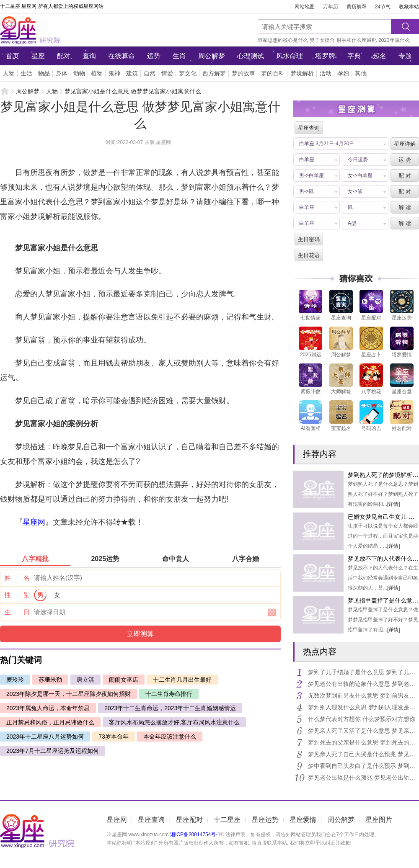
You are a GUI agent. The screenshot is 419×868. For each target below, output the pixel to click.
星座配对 (189, 820)
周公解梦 (212, 56)
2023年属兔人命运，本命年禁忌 (48, 708)
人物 (9, 73)
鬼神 (114, 73)
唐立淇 (85, 680)
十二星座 (227, 820)
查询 (89, 56)
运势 (154, 56)
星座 (38, 56)
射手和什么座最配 (357, 40)
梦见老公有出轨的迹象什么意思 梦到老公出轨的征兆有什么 (363, 684)
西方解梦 (214, 73)
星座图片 (379, 820)
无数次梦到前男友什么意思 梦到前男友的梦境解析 (363, 695)
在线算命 (122, 56)
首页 (13, 56)
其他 (361, 73)
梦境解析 (302, 73)
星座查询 (151, 820)
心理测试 (251, 56)
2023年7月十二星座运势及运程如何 (53, 751)
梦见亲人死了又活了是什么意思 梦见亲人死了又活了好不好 (363, 731)
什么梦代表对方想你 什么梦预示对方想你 (362, 719)
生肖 (179, 56)
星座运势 (265, 820)
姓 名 (17, 578)
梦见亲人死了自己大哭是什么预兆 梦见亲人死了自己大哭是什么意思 (363, 754)
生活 (26, 73)
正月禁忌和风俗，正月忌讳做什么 (50, 722)
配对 (64, 56)
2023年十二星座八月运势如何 (45, 737)
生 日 (17, 612)
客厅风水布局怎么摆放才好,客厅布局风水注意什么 (174, 722)
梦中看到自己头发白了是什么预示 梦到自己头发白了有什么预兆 (363, 766)
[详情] (394, 504)
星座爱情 (303, 820)
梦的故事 (243, 73)
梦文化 (188, 73)
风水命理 (290, 56)
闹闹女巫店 (124, 680)
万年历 (331, 7)
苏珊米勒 (50, 680)
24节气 (383, 7)
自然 (150, 73)
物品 (44, 73)
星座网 (57, 30)
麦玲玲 (15, 680)
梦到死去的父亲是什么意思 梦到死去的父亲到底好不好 (363, 742)
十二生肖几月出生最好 (182, 680)
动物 (79, 73)
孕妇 (343, 73)
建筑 (132, 73)
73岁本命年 (114, 737)
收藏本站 (409, 7)
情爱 (167, 73)
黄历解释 (357, 7)
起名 (380, 56)
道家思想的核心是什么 (283, 40)
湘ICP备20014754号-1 (195, 835)
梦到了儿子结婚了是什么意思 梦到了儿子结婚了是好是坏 (363, 672)
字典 (354, 56)
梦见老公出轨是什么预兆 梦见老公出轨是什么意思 (363, 778)
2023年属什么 (394, 40)
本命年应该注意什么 (170, 737)
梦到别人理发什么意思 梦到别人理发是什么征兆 (363, 707)
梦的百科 (273, 73)
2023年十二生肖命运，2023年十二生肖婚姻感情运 (170, 708)
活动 (326, 73)
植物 (97, 73)
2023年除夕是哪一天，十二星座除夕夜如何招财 (69, 694)
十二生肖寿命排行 (169, 694)
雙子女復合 (322, 40)
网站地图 (305, 7)
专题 (405, 56)
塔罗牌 (325, 56)
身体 (62, 73)
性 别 (17, 595)
